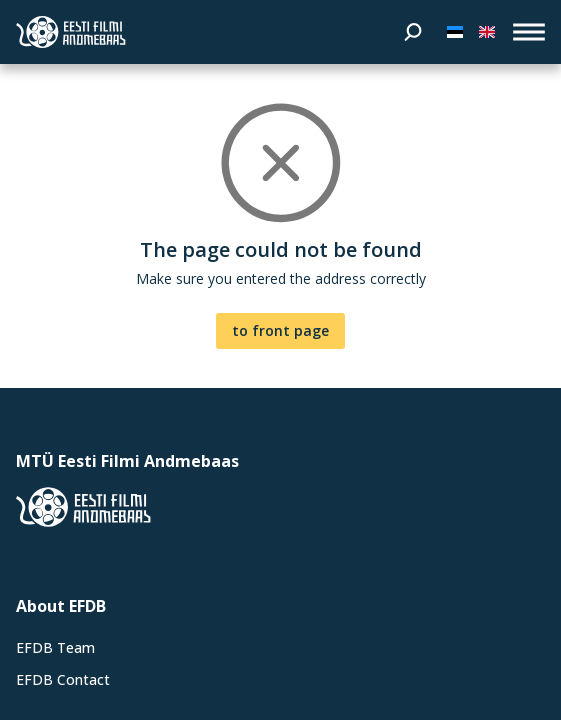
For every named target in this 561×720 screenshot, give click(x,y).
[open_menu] (529, 32)
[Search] (413, 32)
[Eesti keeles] (455, 32)
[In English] (487, 32)
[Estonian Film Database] (71, 32)
